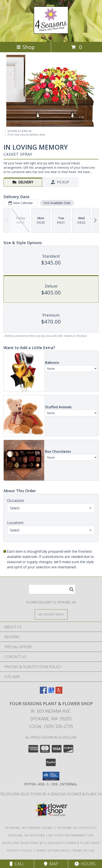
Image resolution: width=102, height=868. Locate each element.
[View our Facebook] (43, 692)
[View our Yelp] (59, 692)
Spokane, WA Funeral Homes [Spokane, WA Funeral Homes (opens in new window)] (29, 828)
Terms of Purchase (52, 850)
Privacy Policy (20, 850)
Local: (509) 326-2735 (51, 726)
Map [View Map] (51, 864)
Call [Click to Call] (17, 864)
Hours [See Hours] (85, 864)
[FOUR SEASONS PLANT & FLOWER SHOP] (51, 31)
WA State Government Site (71, 835)
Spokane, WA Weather (27, 835)
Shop (26, 47)
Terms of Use (84, 850)
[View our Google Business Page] (51, 692)
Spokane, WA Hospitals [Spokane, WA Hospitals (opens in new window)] (77, 828)
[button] (51, 776)
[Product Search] (52, 589)
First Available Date (57, 203)
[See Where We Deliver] (51, 614)
